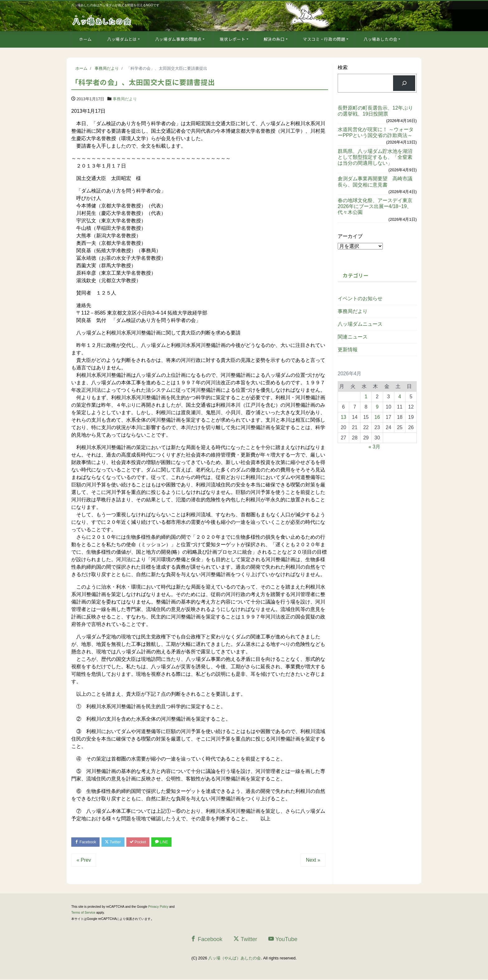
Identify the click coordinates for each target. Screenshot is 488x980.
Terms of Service (83, 914)
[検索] (404, 83)
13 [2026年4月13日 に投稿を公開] (344, 417)
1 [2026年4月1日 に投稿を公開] (366, 397)
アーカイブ (350, 236)
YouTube (283, 940)
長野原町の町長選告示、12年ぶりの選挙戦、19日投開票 (375, 111)
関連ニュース (353, 337)
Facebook (87, 842)
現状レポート (232, 39)
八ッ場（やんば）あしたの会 (235, 959)
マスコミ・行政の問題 (324, 39)
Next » (313, 861)
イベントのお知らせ (360, 298)
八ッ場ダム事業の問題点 (178, 39)
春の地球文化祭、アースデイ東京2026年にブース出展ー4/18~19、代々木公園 (375, 206)
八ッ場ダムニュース (360, 324)
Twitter (117, 842)
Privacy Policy (158, 908)
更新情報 (348, 350)
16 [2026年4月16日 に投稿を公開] (377, 417)
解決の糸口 (274, 39)
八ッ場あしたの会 (380, 39)
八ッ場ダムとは (122, 39)
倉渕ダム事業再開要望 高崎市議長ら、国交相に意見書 (375, 182)
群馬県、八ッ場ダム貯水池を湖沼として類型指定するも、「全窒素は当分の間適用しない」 (375, 157)
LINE (170, 842)
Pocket (144, 842)
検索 (343, 67)
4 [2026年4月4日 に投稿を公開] (400, 397)
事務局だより (125, 99)
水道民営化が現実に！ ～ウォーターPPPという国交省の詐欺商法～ (376, 132)
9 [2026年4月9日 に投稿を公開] (377, 407)
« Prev (84, 861)
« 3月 (374, 447)
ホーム (85, 39)
